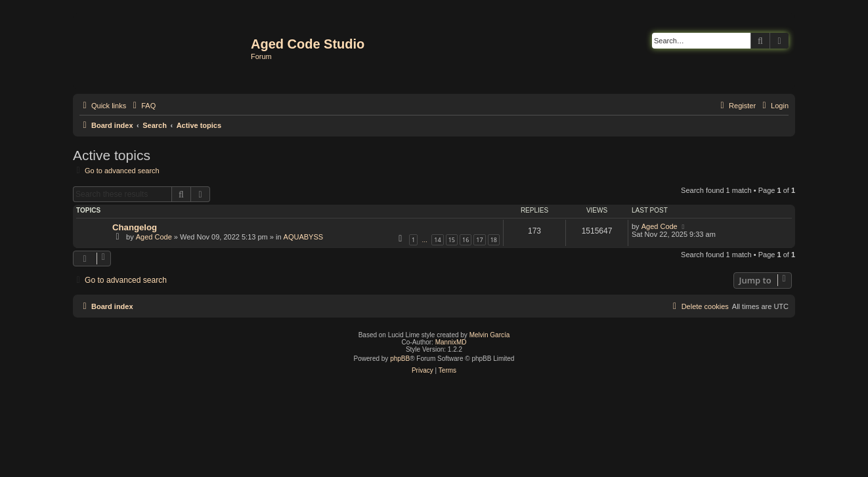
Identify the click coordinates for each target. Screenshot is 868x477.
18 (494, 240)
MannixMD (451, 342)
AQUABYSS (304, 237)
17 (479, 240)
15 (452, 240)
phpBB (400, 359)
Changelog (135, 227)
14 (437, 240)
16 (466, 240)
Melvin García (490, 335)
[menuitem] (142, 106)
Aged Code (154, 237)
